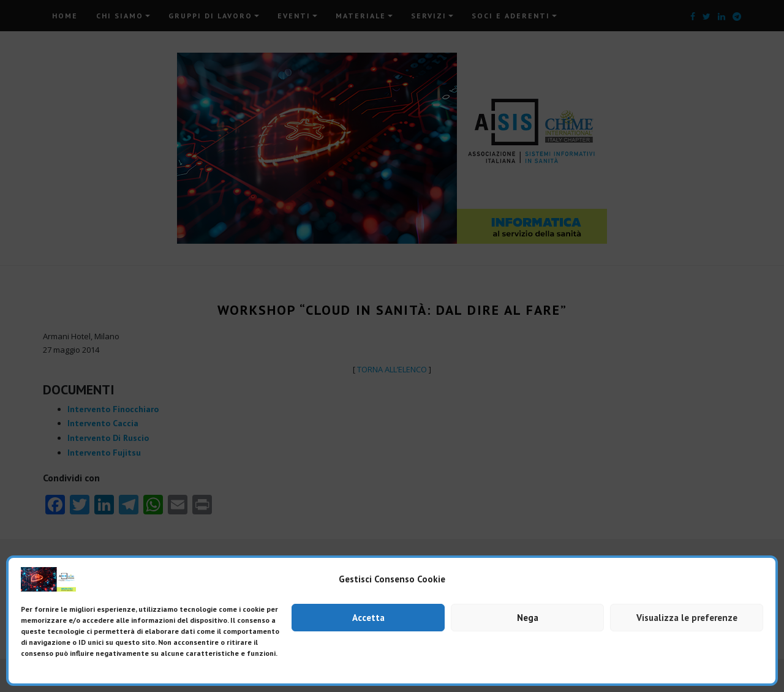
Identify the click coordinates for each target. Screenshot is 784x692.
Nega (528, 618)
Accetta (368, 618)
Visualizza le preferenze (687, 618)
